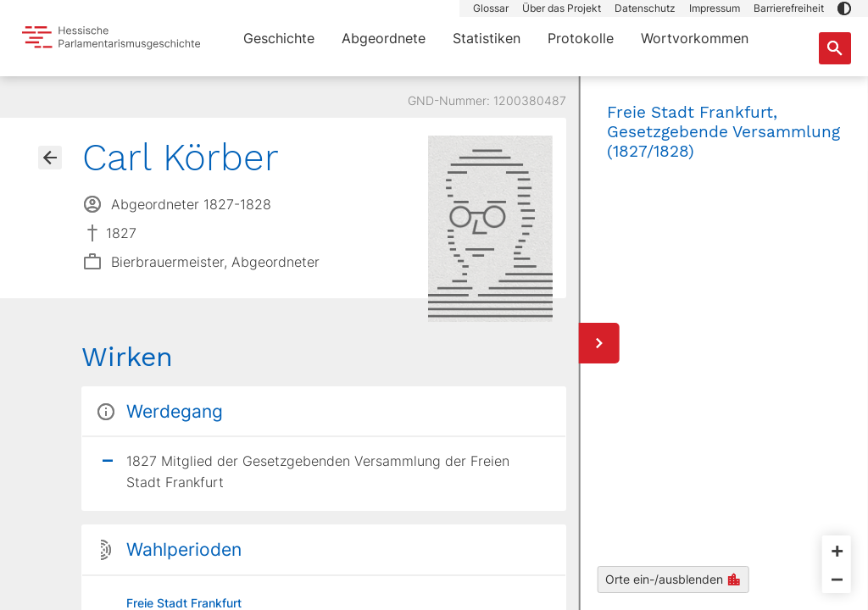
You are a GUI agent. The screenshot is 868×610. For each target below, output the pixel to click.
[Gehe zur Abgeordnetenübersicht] (50, 158)
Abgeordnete (384, 38)
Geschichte (279, 38)
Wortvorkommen (695, 38)
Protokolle (581, 38)
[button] (844, 8)
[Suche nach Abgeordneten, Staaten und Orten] (835, 48)
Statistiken (487, 38)
